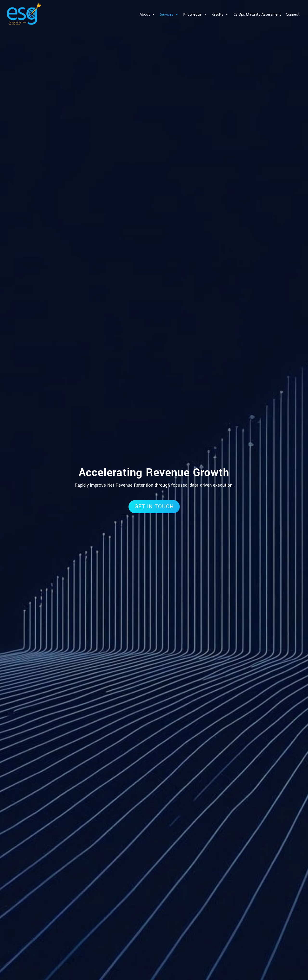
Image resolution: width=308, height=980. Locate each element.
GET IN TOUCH (154, 507)
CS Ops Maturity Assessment (257, 14)
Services (169, 14)
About (147, 14)
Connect (293, 14)
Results (220, 14)
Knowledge (195, 14)
